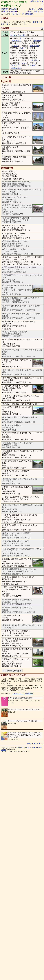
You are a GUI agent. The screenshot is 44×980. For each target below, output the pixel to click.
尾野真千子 (16, 41)
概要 (35, 11)
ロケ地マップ (18, 14)
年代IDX (5, 9)
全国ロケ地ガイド (24, 747)
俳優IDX (5, 11)
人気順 (40, 9)
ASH (34, 747)
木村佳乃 (16, 65)
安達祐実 (31, 65)
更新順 (33, 9)
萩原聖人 (35, 60)
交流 (41, 11)
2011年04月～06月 (17, 35)
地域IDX (13, 11)
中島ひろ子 (16, 68)
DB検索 (29, 11)
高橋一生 (23, 48)
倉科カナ (37, 41)
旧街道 (36, 22)
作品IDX (13, 9)
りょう (24, 63)
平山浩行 (16, 46)
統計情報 (29, 14)
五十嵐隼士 (34, 46)
